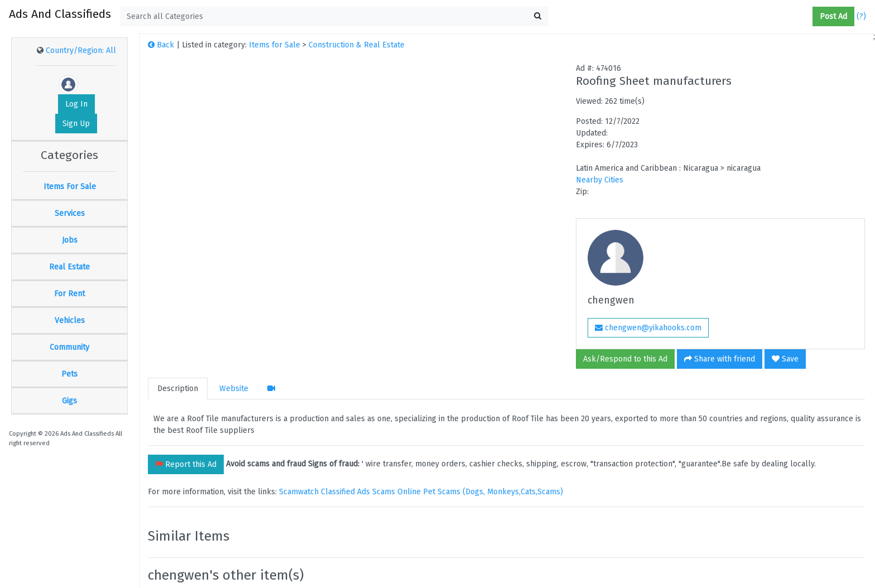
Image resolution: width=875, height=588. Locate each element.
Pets (69, 374)
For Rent (69, 294)
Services (70, 213)
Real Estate (69, 267)
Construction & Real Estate (357, 45)
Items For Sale (70, 187)
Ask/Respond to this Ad (625, 359)
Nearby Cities (600, 180)
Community (69, 347)
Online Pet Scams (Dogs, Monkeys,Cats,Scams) (480, 492)
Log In (76, 104)
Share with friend (720, 359)
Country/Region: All (81, 50)
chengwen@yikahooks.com (648, 328)
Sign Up (76, 124)
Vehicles (70, 320)
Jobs (70, 240)
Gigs (69, 401)
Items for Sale (275, 45)
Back (161, 45)
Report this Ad (186, 464)
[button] (808, 17)
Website (234, 389)
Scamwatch (299, 492)
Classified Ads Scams (359, 492)
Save (785, 359)
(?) (861, 16)
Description (178, 389)
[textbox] (334, 16)
